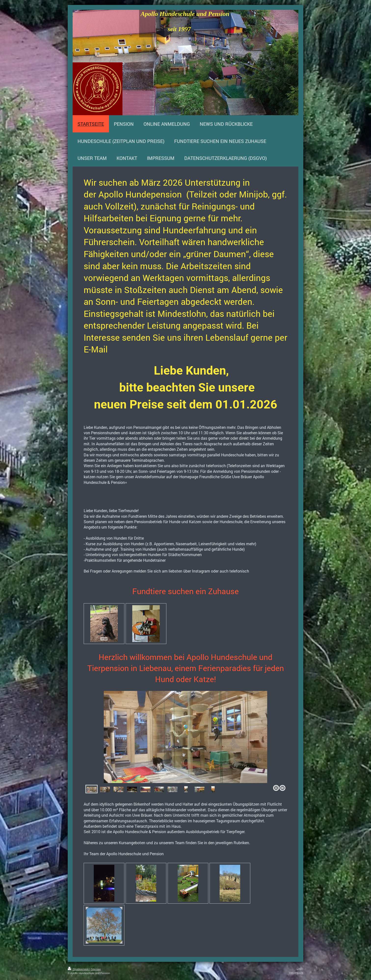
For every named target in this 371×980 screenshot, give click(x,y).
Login (300, 968)
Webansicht (296, 973)
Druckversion (79, 969)
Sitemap (96, 969)
